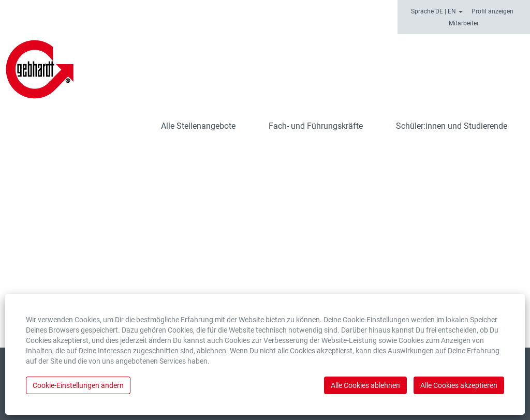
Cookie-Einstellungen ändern (78, 385)
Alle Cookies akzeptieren (459, 385)
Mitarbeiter (464, 23)
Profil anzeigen (492, 11)
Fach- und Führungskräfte (316, 126)
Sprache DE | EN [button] (437, 11)
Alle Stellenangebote (198, 126)
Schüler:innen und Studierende (452, 126)
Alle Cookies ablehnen (365, 385)
